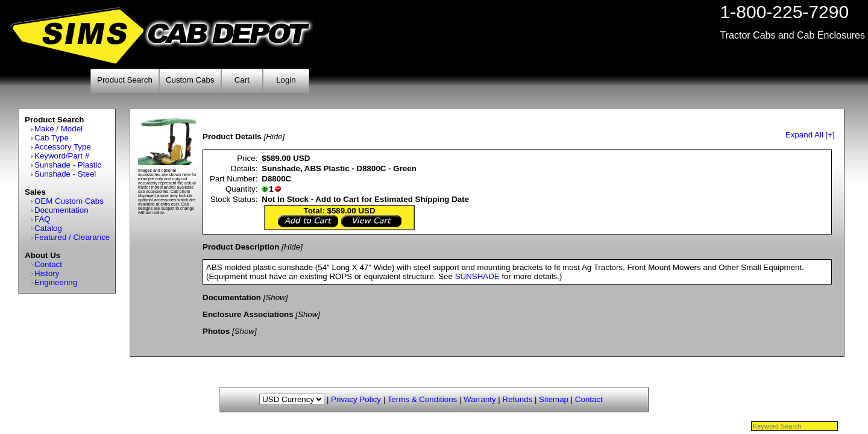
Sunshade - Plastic (68, 165)
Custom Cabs (190, 80)
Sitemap (554, 399)
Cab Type (52, 138)
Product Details (232, 137)
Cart (242, 80)
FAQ (42, 219)
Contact (48, 264)
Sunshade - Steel (65, 174)
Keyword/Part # (62, 156)
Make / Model (58, 129)
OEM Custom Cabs (69, 201)
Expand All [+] (810, 135)
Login (286, 80)
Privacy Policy (356, 399)
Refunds (518, 399)
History (47, 273)
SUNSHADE (477, 276)
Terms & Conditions (423, 399)
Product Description (241, 247)
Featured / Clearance (72, 237)
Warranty (480, 399)
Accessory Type (63, 147)
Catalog (48, 228)
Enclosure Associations (248, 314)
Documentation (61, 210)
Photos (216, 331)
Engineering (56, 282)
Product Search (125, 80)
